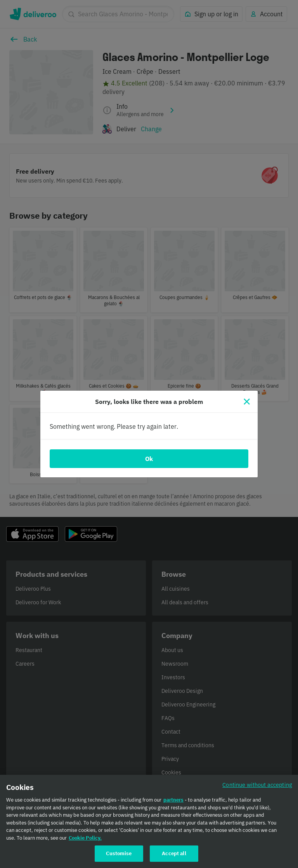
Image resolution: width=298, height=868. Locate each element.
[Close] (247, 402)
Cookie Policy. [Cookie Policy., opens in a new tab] (85, 842)
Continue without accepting (257, 789)
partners (173, 804)
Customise (119, 858)
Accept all (174, 858)
